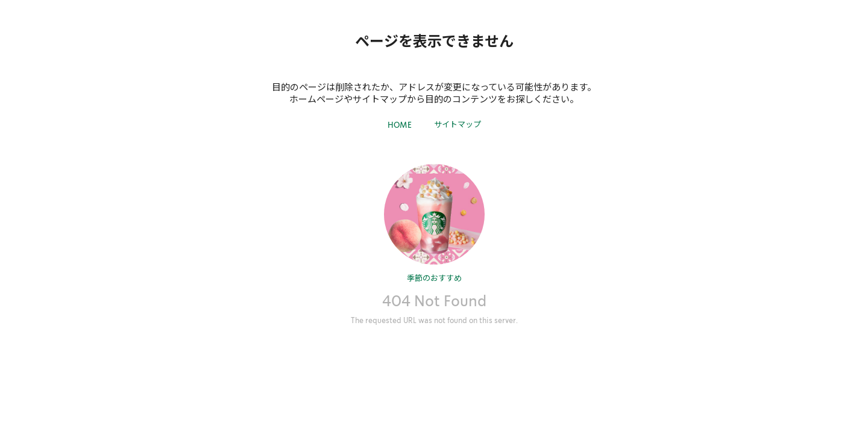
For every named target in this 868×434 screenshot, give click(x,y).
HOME (400, 125)
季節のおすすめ (434, 278)
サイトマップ (458, 124)
